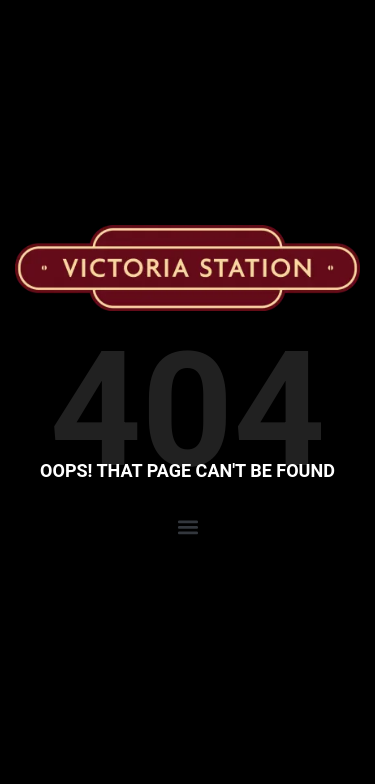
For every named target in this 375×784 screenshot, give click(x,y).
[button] (187, 527)
